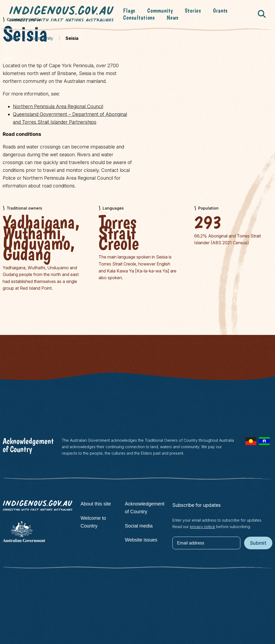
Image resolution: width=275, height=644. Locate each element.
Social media (139, 526)
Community (160, 10)
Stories (193, 10)
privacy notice (202, 527)
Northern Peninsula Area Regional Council (58, 106)
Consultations (139, 17)
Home (13, 38)
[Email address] (206, 543)
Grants (220, 10)
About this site (96, 504)
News (173, 17)
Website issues (141, 540)
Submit (258, 543)
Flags (129, 10)
